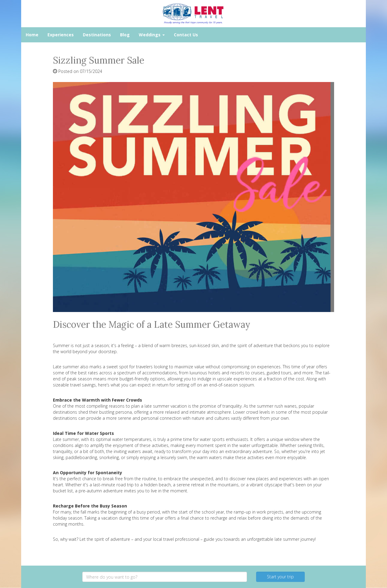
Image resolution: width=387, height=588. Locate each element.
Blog (125, 35)
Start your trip (280, 577)
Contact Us (186, 35)
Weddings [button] (152, 35)
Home (32, 35)
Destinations (97, 35)
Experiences (61, 35)
